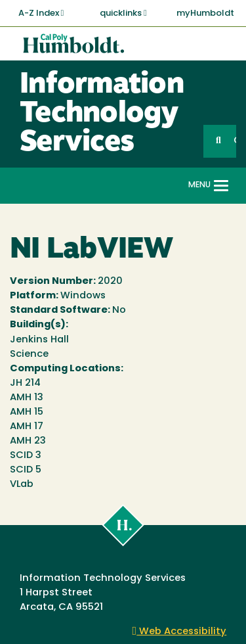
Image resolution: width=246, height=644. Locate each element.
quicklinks (123, 13)
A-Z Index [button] (41, 13)
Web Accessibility (180, 632)
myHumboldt (205, 13)
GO (235, 141)
